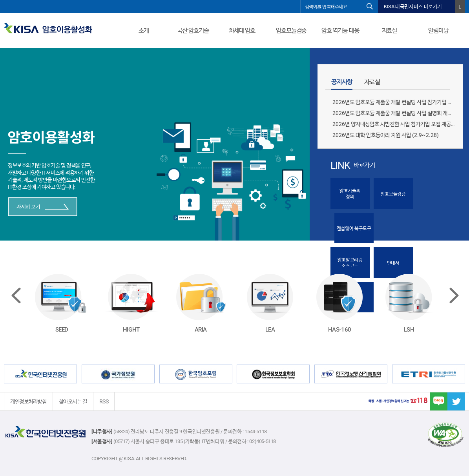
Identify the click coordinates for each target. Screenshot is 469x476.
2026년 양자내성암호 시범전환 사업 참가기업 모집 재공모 (394, 124)
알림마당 (438, 30)
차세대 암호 (242, 30)
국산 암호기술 (193, 30)
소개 (144, 30)
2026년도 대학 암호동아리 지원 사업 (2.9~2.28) (386, 135)
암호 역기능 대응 (340, 30)
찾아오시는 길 (73, 401)
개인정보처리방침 (28, 401)
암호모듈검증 (291, 30)
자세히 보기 (43, 207)
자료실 (390, 30)
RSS (104, 401)
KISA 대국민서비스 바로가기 (413, 6)
